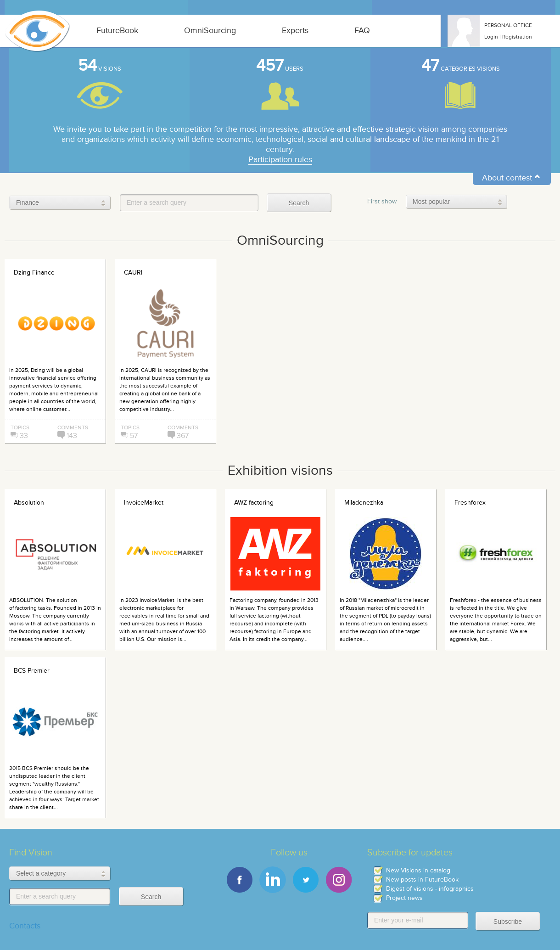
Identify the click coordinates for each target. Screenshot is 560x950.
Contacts (25, 926)
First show (382, 201)
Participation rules (280, 160)
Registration (517, 37)
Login (491, 37)
